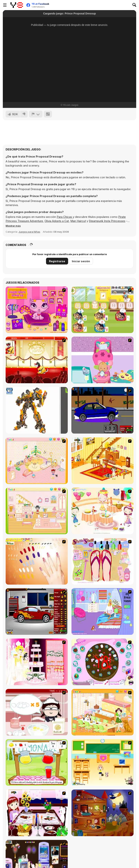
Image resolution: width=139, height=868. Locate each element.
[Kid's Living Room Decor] (103, 461)
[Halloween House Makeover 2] (103, 813)
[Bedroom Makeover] (103, 611)
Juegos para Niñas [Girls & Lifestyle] (29, 232)
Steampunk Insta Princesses (107, 221)
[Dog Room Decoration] (103, 712)
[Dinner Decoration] (37, 813)
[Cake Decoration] (103, 662)
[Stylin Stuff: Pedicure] (103, 561)
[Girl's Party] (103, 511)
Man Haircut (78, 221)
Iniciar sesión (81, 261)
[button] (13, 226)
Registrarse (57, 261)
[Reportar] (36, 114)
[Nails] (37, 561)
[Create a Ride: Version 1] (103, 410)
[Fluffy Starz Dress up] (37, 310)
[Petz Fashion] (37, 360)
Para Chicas (65, 217)
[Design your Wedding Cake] (37, 662)
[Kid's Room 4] (37, 461)
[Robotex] (37, 410)
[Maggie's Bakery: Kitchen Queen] (37, 712)
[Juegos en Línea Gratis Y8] (17, 5)
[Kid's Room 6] (37, 511)
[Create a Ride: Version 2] (37, 611)
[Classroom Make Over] (103, 762)
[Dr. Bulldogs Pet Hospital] (103, 310)
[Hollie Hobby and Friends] (37, 762)
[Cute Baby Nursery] (103, 360)
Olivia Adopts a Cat (57, 221)
